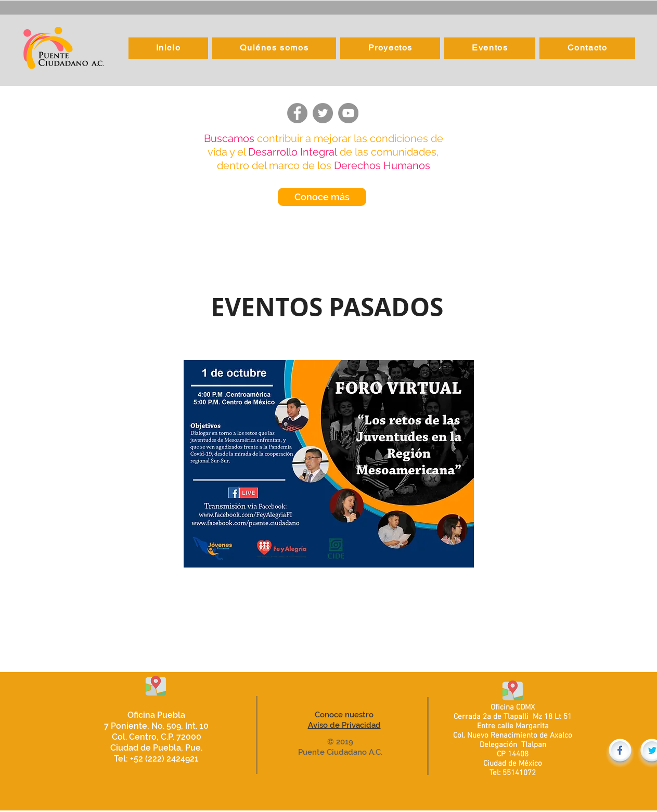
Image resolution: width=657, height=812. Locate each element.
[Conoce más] (322, 197)
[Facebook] (297, 113)
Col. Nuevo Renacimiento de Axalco (513, 736)
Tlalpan (533, 745)
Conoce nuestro (344, 715)
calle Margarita (523, 726)
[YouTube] (348, 113)
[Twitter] (323, 113)
